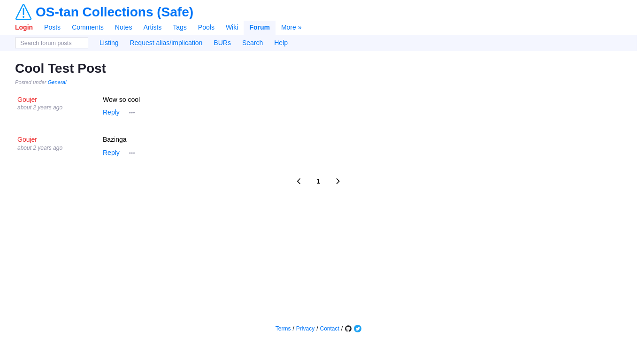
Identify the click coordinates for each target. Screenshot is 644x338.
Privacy (305, 329)
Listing (109, 43)
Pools (206, 27)
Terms (283, 329)
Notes (124, 27)
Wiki (232, 27)
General (57, 82)
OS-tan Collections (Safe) (115, 12)
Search (253, 43)
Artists (152, 27)
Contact (330, 329)
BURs (222, 43)
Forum (260, 27)
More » (291, 27)
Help (281, 43)
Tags (180, 27)
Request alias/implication (166, 43)
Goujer (27, 100)
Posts (52, 27)
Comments (88, 27)
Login (24, 27)
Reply (111, 112)
